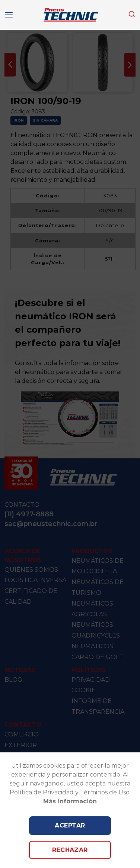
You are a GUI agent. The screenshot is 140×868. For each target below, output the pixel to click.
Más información (70, 801)
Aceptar (70, 825)
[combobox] (132, 15)
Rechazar (70, 850)
